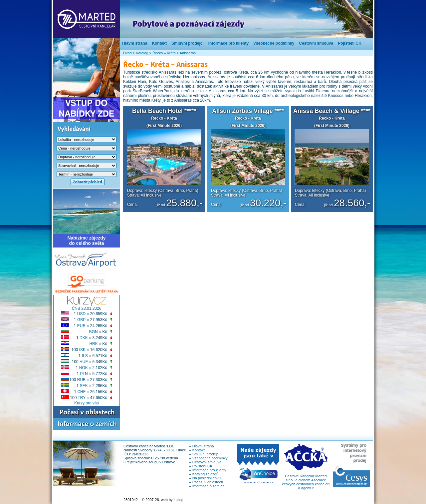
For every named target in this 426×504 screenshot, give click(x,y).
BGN (94, 332)
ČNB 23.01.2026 (87, 308)
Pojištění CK (350, 43)
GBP (81, 320)
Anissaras (188, 53)
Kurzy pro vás (86, 403)
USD (81, 314)
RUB (81, 380)
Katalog (142, 53)
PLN (84, 374)
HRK (93, 344)
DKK (84, 338)
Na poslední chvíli (207, 478)
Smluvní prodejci (188, 43)
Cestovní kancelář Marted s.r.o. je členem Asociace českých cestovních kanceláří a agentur (306, 480)
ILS (85, 356)
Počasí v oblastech (208, 482)
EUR (81, 326)
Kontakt (159, 43)
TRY (82, 398)
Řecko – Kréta (164, 53)
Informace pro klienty (228, 43)
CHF (81, 392)
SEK (84, 386)
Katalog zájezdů (205, 474)
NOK (84, 368)
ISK (82, 350)
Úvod (127, 53)
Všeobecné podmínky (274, 43)
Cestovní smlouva (316, 43)
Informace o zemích (209, 486)
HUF (84, 362)
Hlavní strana (135, 43)
